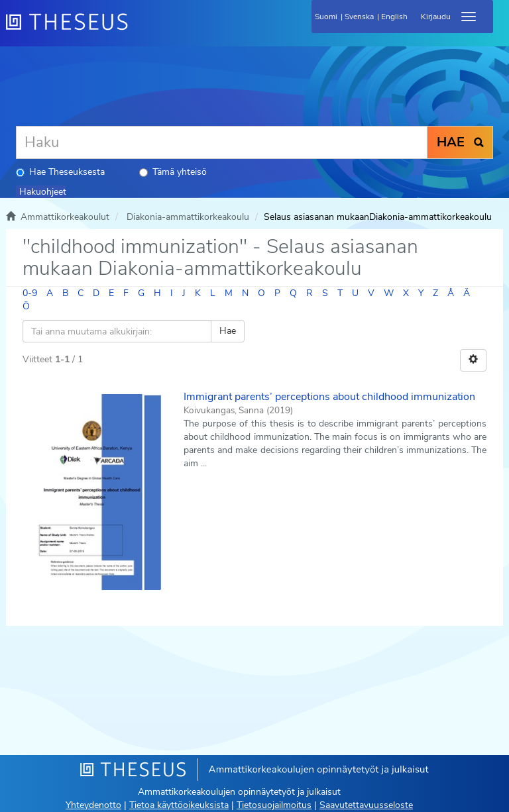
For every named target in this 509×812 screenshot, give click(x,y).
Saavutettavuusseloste (366, 805)
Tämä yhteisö (173, 172)
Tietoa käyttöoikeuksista (179, 805)
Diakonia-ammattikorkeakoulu (188, 217)
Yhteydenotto (93, 805)
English (394, 17)
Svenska (359, 17)
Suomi (326, 17)
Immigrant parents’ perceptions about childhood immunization (329, 397)
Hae (228, 331)
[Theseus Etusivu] (139, 30)
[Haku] (222, 142)
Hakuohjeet (43, 192)
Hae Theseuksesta (60, 172)
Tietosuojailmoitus (274, 805)
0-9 (30, 293)
